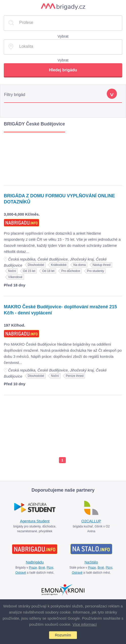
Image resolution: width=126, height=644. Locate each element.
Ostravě (21, 573)
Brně (42, 568)
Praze (33, 568)
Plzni (50, 568)
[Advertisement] (63, 157)
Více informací (85, 624)
